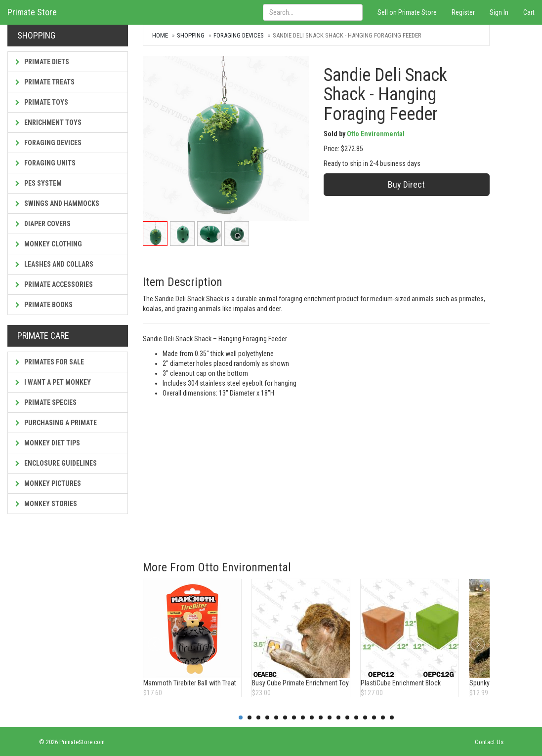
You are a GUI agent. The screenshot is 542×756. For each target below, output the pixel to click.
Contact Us (489, 742)
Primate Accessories (54, 284)
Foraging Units (45, 163)
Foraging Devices (48, 143)
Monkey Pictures (48, 483)
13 (347, 717)
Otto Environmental (376, 134)
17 (383, 717)
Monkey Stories (46, 504)
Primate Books (44, 305)
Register (463, 12)
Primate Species (46, 402)
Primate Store (32, 12)
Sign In (499, 12)
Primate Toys (42, 102)
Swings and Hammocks (57, 203)
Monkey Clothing (49, 244)
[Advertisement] (316, 472)
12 (338, 717)
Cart (529, 12)
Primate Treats (45, 82)
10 (321, 717)
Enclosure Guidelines (56, 463)
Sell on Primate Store (407, 12)
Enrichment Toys (48, 122)
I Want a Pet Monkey (53, 382)
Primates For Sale (50, 362)
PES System (39, 183)
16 (374, 717)
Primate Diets (42, 62)
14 (356, 717)
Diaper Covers (43, 224)
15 (365, 717)
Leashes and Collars (54, 264)
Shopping (191, 35)
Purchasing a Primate (56, 423)
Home (160, 35)
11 (330, 717)
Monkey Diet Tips (48, 443)
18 (392, 717)
